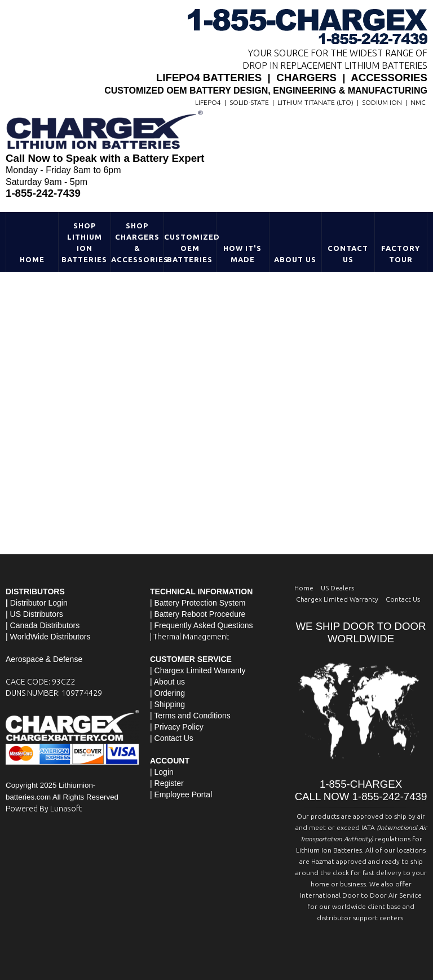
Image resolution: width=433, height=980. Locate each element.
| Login (162, 772)
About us (169, 682)
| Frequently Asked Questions (202, 625)
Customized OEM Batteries (190, 248)
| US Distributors (34, 614)
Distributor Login (39, 603)
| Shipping (167, 704)
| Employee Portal (181, 794)
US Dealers (337, 588)
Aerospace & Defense (44, 659)
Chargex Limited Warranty (337, 599)
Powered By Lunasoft (44, 809)
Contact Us (348, 254)
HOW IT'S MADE (242, 254)
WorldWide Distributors (50, 637)
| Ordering (167, 693)
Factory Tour (401, 254)
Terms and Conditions (192, 716)
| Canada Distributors (43, 625)
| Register (167, 783)
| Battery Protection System (198, 603)
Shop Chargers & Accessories (137, 242)
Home (32, 259)
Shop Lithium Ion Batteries (84, 242)
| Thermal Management (189, 637)
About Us (295, 259)
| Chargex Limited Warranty (198, 670)
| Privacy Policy (177, 727)
